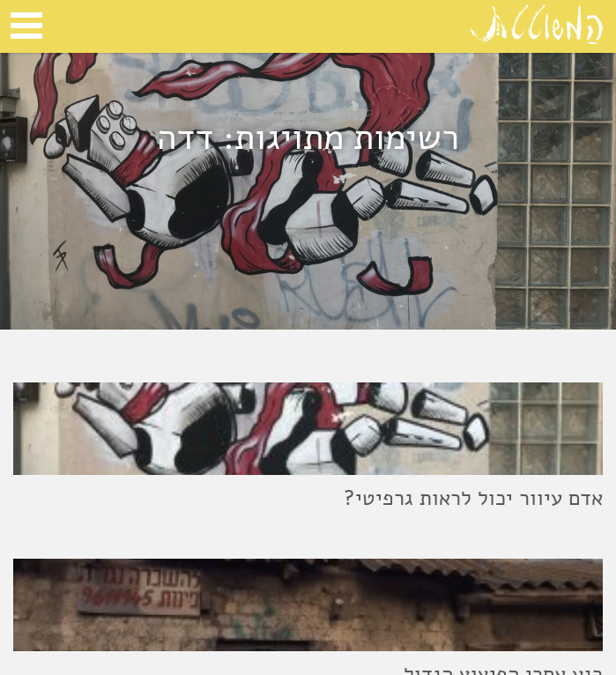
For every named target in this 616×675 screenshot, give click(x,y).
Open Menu (26, 26)
